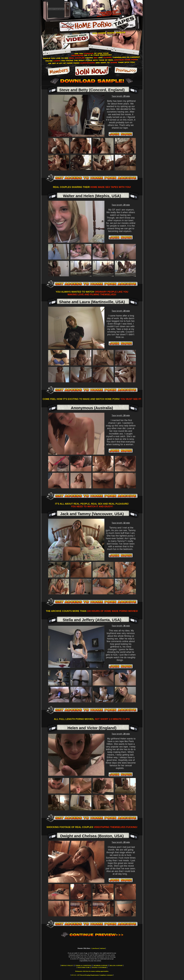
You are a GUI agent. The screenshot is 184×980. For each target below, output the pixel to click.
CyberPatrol (95, 948)
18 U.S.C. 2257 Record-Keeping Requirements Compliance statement (92, 975)
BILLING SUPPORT (116, 965)
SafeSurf (103, 948)
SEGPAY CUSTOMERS (99, 967)
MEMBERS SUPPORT (101, 965)
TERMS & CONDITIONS (84, 965)
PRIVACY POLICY (67, 965)
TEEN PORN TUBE (84, 967)
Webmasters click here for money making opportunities (92, 971)
